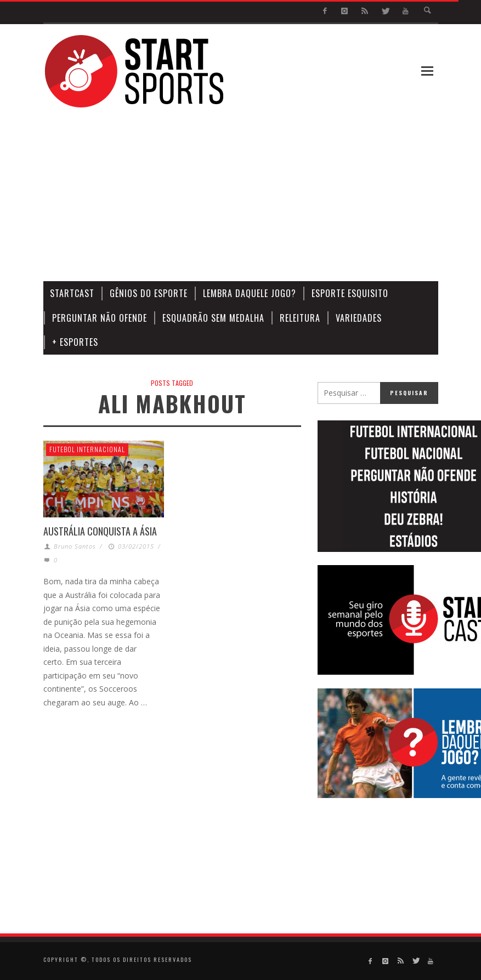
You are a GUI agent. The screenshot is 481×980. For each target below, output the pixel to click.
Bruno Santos (75, 546)
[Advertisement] (282, 195)
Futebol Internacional (87, 449)
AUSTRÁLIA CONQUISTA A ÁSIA (100, 531)
